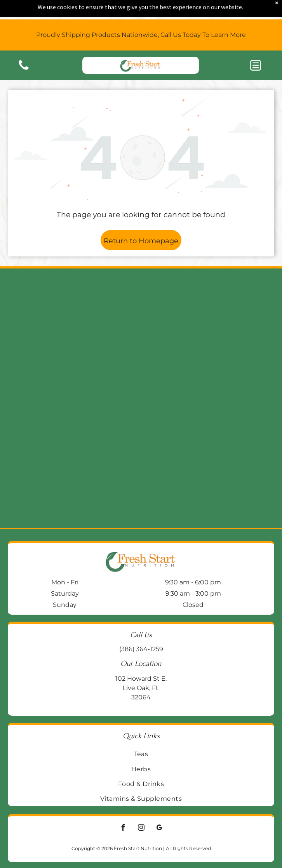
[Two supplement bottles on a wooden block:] (76, 333)
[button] (256, 50)
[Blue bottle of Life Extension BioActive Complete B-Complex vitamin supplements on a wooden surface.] (206, 463)
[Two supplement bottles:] (76, 463)
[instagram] (141, 829)
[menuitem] (141, 754)
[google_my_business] (159, 829)
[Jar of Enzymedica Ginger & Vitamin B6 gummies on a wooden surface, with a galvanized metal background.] (206, 333)
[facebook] (123, 829)
